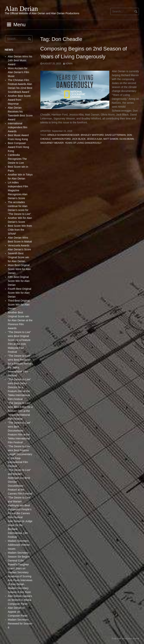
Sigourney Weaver (52, 143)
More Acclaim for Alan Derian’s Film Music (18, 72)
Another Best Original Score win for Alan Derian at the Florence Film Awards (20, 320)
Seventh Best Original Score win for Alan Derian (19, 257)
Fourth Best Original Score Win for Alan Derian (20, 293)
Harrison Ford (61, 139)
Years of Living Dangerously (83, 143)
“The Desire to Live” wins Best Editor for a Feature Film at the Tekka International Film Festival (20, 411)
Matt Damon (111, 139)
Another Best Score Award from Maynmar (19, 100)
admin (69, 64)
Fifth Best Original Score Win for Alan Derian (19, 281)
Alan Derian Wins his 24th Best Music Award (20, 60)
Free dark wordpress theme (126, 639)
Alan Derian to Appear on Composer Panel (18, 612)
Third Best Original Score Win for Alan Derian (19, 305)
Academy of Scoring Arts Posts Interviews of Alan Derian (20, 580)
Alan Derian (21, 9)
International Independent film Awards (18, 127)
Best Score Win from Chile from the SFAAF (20, 230)
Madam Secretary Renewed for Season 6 (20, 624)
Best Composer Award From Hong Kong (18, 147)
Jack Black (79, 139)
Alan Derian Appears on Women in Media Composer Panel (20, 600)
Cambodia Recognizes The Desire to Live (17, 159)
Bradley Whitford (92, 135)
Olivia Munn (127, 139)
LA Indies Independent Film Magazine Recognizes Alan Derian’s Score (18, 190)
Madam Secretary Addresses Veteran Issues (19, 545)
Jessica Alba (94, 139)
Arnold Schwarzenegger (63, 135)
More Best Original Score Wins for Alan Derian (19, 269)
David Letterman (115, 135)
